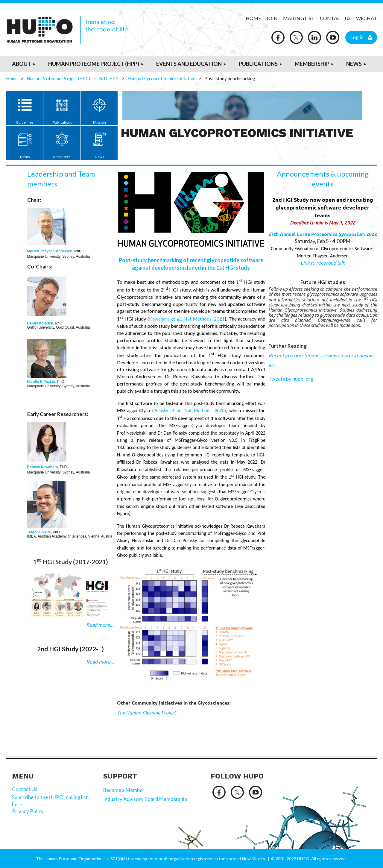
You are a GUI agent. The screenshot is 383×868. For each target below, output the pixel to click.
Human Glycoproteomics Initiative (161, 78)
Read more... (99, 625)
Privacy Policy (28, 811)
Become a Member (124, 790)
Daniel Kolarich (40, 323)
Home (12, 78)
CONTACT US (335, 18)
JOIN (272, 18)
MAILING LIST (299, 18)
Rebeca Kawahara (43, 467)
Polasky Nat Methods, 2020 (189, 411)
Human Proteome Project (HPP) (58, 78)
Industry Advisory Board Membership (145, 799)
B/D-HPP (109, 78)
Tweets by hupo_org (291, 379)
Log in (357, 37)
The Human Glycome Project (146, 713)
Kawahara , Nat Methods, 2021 (187, 319)
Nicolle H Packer (41, 382)
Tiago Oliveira (39, 532)
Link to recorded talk (323, 263)
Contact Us (25, 789)
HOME (253, 18)
